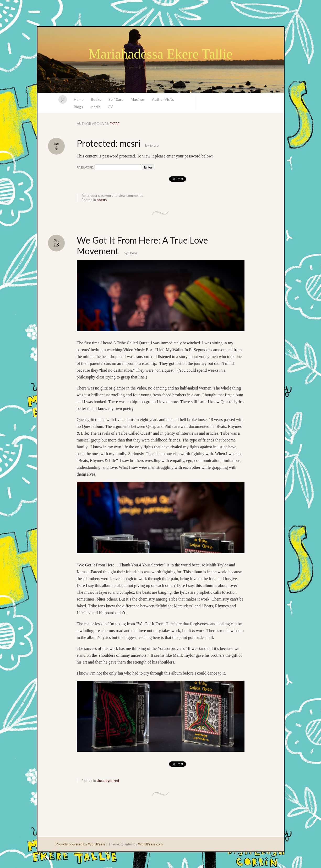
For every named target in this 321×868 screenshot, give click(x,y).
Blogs (78, 107)
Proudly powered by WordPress (81, 844)
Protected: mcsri (108, 143)
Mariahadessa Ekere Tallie (161, 54)
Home (79, 99)
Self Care (116, 99)
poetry (102, 200)
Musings (138, 99)
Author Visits (163, 99)
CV (110, 107)
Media (95, 107)
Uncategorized (108, 781)
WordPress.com (150, 844)
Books (96, 99)
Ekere (115, 124)
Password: (109, 167)
